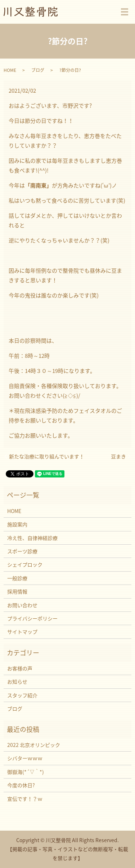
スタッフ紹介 (22, 695)
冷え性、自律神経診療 (32, 538)
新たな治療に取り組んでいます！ (47, 456)
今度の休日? (21, 785)
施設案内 (17, 524)
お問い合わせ (22, 605)
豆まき (118, 456)
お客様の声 (20, 668)
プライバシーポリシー (32, 618)
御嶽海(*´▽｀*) (26, 772)
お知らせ (17, 682)
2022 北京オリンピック (34, 745)
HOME (10, 70)
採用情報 (17, 591)
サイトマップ (22, 632)
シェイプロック (25, 564)
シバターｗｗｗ (25, 758)
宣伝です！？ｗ (25, 799)
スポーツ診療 (22, 551)
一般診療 (17, 578)
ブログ (38, 70)
